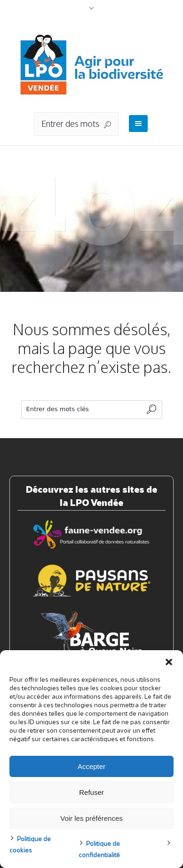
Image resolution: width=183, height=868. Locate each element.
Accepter (91, 766)
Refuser (91, 792)
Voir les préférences (91, 818)
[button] (169, 662)
